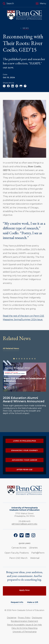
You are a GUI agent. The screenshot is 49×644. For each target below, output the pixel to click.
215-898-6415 (24, 521)
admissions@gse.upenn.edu (24, 524)
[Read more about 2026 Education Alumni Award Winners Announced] (24, 377)
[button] (41, 4)
